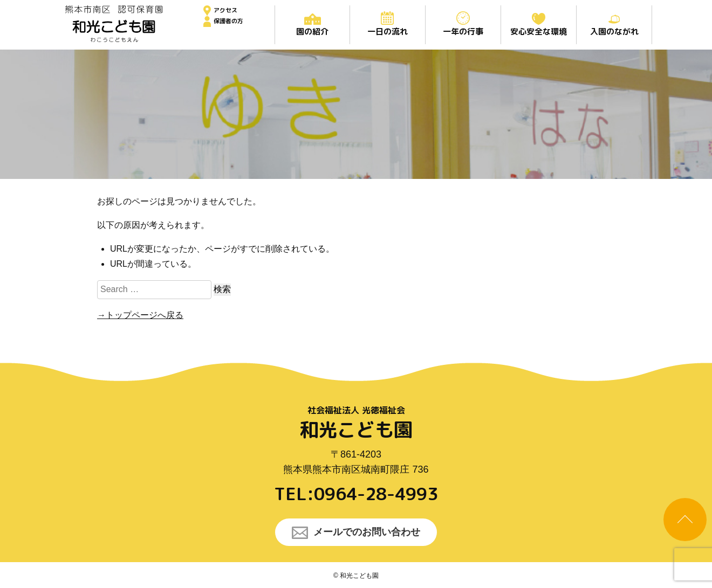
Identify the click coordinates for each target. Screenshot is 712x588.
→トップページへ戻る (140, 315)
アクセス (225, 10)
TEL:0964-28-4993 (356, 494)
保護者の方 (228, 21)
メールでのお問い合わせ (356, 533)
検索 (222, 289)
